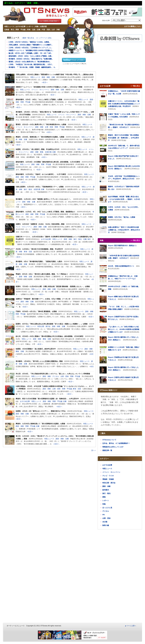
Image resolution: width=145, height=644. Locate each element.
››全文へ (45, 82)
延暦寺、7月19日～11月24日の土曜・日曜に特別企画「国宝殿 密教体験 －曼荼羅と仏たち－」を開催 (53, 286)
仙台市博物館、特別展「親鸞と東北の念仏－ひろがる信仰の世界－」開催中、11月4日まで (124, 199)
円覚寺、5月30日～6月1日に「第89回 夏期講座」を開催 (36, 311)
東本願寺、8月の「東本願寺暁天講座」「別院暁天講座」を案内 (39, 261)
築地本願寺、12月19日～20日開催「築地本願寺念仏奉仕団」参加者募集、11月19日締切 (48, 162)
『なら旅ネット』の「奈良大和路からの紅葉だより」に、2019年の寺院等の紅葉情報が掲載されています (124, 329)
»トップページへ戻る (44, 38)
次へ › (94, 450)
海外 (89, 239)
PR (103, 515)
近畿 (38, 30)
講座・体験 (46, 77)
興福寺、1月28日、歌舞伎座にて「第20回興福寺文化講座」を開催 (40, 137)
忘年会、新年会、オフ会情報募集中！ (116, 443)
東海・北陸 (31, 30)
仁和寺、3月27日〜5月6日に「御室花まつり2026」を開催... (29, 42)
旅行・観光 (28, 189)
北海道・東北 (9, 30)
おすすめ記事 (21, 26)
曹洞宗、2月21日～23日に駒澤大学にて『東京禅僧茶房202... (30, 62)
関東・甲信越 (21, 30)
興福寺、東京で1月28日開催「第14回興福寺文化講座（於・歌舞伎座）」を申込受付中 (47, 399)
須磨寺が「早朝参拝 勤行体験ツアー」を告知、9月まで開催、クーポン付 (43, 299)
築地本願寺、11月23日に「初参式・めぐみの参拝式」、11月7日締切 (41, 174)
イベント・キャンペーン (40, 90)
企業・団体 (49, 127)
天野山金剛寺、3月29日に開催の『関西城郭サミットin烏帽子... (30, 45)
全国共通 (43, 26)
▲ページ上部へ (130, 626)
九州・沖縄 (56, 30)
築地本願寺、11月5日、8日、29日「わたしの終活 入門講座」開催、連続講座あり (45, 212)
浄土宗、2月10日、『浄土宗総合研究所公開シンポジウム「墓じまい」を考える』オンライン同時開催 (53, 374)
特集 (37, 26)
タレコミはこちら (49, 21)
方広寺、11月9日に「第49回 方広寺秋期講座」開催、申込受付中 (39, 249)
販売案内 (106, 490)
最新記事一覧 (107, 450)
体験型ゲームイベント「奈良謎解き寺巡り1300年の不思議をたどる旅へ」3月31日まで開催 (49, 87)
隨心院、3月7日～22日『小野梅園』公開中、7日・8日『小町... (30, 53)
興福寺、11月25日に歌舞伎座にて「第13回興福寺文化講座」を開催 (40, 424)
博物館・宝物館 (108, 479)
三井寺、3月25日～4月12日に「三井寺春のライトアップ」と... (30, 48)
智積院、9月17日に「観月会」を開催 (122, 217)
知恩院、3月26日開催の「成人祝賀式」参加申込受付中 (36, 349)
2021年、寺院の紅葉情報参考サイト (121, 266)
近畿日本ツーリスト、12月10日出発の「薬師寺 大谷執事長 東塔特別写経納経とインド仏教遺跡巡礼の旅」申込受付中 (124, 104)
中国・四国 (46, 30)
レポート (30, 26)
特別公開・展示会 (44, 326)
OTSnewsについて (109, 440)
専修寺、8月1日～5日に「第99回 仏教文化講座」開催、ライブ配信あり (42, 274)
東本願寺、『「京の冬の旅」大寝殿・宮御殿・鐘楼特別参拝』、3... (32, 67)
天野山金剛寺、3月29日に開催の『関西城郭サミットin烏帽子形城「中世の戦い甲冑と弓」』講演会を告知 (54, 74)
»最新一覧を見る (28, 38)
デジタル (56, 376)
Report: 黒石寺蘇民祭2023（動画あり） (123, 246)
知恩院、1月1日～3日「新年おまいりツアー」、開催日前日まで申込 (41, 411)
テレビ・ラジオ (108, 476)
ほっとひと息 (107, 508)
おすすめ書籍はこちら (132, 26)
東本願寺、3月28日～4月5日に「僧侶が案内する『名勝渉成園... (31, 59)
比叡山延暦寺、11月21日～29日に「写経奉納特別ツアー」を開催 (40, 187)
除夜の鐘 (106, 525)
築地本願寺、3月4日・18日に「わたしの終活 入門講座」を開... (30, 56)
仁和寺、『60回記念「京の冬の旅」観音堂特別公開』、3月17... (31, 64)
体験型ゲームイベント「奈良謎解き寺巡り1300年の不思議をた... (31, 50)
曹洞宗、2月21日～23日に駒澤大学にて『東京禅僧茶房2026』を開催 (41, 124)
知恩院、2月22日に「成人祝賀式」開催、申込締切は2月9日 (38, 149)
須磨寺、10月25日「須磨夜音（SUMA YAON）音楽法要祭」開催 (40, 224)
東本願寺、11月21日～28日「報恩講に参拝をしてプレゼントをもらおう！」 (44, 199)
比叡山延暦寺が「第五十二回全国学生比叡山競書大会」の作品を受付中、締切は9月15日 (124, 230)
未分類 (105, 522)
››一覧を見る (135, 86)
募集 (42, 152)
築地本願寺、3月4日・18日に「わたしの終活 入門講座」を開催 (39, 99)
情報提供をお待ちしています (113, 447)
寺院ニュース (9, 26)
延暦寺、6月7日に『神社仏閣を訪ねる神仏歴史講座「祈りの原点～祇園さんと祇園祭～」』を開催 (52, 324)
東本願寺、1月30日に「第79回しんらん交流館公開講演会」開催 (39, 361)
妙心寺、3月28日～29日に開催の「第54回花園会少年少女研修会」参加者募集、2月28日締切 (49, 336)
